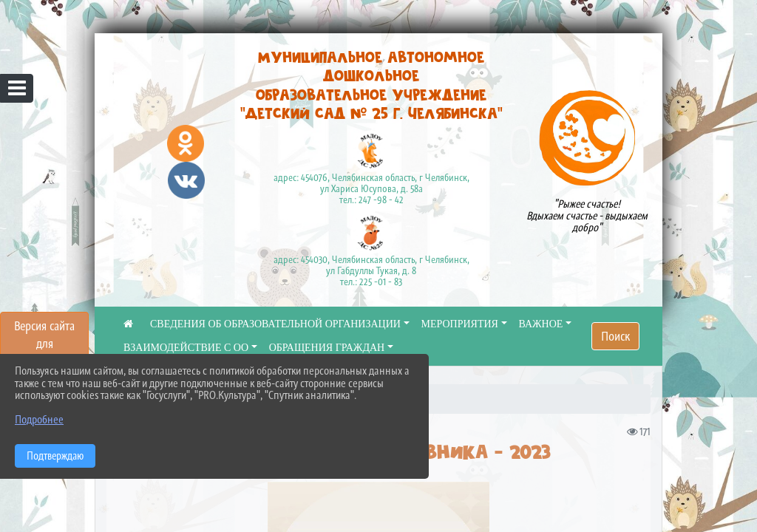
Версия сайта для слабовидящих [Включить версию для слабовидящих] (44, 344)
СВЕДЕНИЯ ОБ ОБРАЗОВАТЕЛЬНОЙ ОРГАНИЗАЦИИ (275, 324)
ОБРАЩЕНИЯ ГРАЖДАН (327, 348)
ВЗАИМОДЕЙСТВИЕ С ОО (186, 348)
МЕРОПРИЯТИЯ (460, 324)
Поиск (615, 336)
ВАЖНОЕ (541, 324)
